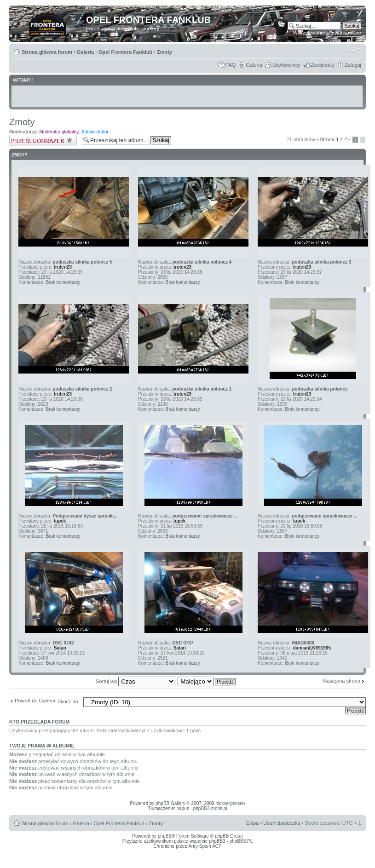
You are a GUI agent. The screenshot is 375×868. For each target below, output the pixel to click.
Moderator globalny (59, 132)
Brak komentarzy (63, 282)
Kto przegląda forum (39, 722)
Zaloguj (353, 65)
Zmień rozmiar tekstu (355, 50)
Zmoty (164, 52)
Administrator (95, 132)
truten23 (63, 267)
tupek (60, 521)
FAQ (231, 65)
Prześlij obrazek (43, 140)
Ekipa (253, 823)
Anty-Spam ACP (205, 846)
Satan (60, 648)
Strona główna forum (47, 52)
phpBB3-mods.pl (210, 808)
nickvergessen (230, 803)
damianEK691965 (312, 648)
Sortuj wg (136, 681)
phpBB (165, 836)
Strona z (333, 139)
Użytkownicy (286, 65)
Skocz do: (69, 701)
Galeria (85, 52)
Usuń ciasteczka (282, 823)
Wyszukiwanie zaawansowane (327, 33)
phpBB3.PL (241, 841)
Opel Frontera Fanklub (125, 52)
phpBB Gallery (170, 803)
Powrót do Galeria (35, 701)
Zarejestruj (323, 65)
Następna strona (342, 681)
